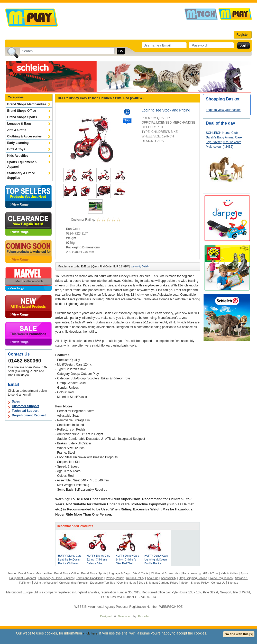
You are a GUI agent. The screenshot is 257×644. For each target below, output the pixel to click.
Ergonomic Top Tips (102, 583)
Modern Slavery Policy (195, 583)
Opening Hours (127, 583)
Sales (16, 402)
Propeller (144, 616)
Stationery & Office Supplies (21, 175)
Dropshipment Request (29, 415)
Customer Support (25, 406)
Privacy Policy (115, 578)
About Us (153, 578)
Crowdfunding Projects (73, 583)
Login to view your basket (223, 110)
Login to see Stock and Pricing (166, 110)
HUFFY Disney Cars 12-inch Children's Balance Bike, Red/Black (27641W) (98, 563)
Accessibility (169, 578)
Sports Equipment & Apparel (22, 164)
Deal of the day (221, 123)
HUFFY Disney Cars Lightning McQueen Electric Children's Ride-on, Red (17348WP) (70, 563)
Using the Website (45, 583)
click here (90, 633)
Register (243, 35)
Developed (125, 616)
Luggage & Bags (19, 124)
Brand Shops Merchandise (27, 104)
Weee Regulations (221, 578)
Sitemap (233, 583)
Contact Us (218, 583)
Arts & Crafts (17, 130)
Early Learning (18, 143)
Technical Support (25, 411)
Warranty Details (140, 267)
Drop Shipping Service (193, 578)
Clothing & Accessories (24, 136)
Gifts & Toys (16, 149)
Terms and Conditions (90, 578)
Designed (106, 616)
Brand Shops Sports (22, 117)
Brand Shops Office (22, 111)
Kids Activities (18, 156)
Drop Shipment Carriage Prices (158, 583)
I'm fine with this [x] (239, 634)
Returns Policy (135, 578)
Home (12, 573)
